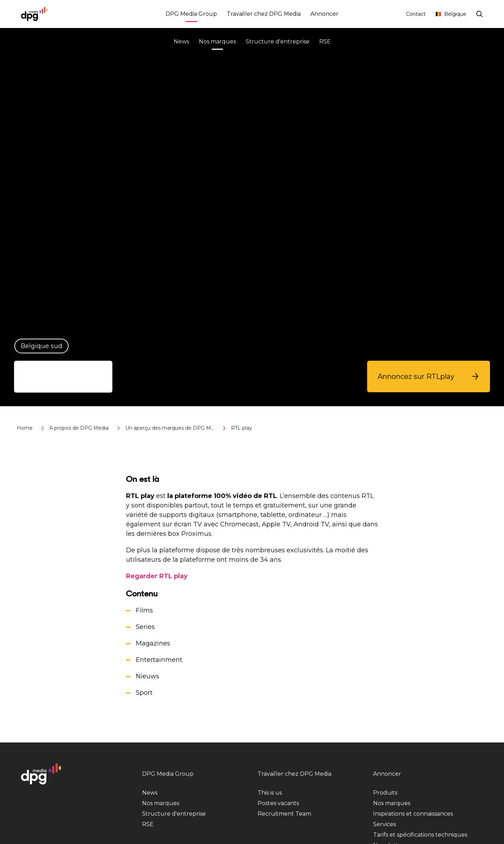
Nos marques (217, 43)
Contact (416, 14)
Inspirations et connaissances (413, 814)
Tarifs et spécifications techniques (420, 835)
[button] (429, 376)
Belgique (451, 14)
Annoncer (324, 14)
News (181, 41)
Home (25, 428)
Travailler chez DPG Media (264, 14)
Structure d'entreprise (278, 41)
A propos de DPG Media (79, 428)
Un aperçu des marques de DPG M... (170, 428)
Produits (385, 793)
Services (384, 824)
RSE (325, 41)
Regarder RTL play (157, 576)
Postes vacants (278, 803)
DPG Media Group (191, 15)
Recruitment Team (284, 814)
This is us (270, 793)
